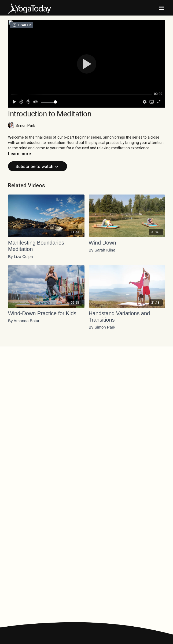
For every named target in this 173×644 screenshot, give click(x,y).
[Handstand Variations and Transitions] (127, 317)
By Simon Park (102, 327)
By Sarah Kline (102, 250)
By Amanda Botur (24, 321)
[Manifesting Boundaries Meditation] (46, 246)
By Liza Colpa (21, 257)
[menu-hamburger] (162, 8)
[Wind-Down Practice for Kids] (46, 313)
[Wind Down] (127, 243)
